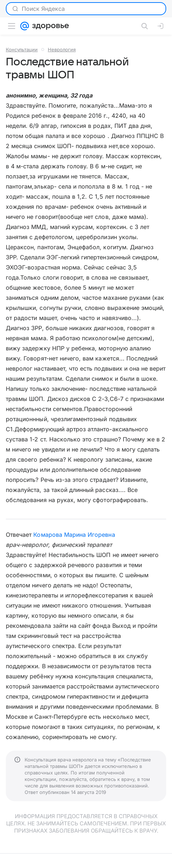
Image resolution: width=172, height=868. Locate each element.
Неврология (62, 49)
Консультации (22, 49)
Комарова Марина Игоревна (74, 535)
